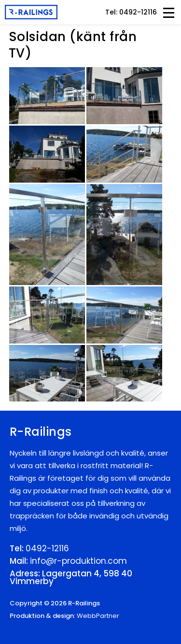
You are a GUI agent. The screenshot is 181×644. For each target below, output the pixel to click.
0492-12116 (47, 548)
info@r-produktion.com (78, 561)
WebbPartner (98, 616)
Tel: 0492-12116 (131, 12)
